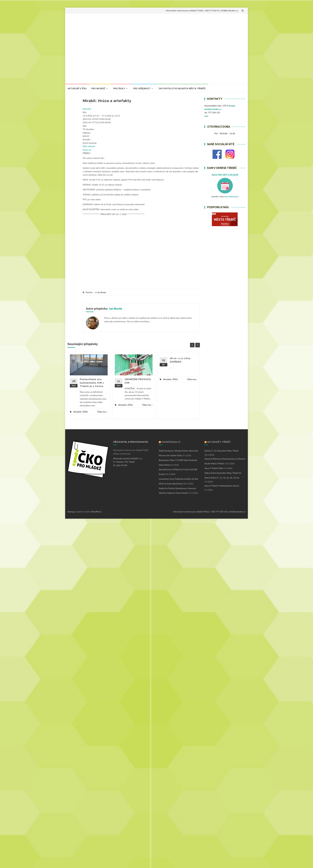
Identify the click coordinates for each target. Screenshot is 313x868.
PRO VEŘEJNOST (142, 88)
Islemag (71, 512)
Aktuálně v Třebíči (219, 442)
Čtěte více (102, 412)
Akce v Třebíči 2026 (214, 468)
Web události (89, 146)
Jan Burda (102, 292)
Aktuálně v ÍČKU (77, 88)
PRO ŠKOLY (119, 88)
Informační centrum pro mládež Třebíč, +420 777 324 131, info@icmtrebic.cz (202, 11)
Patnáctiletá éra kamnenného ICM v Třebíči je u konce (92, 383)
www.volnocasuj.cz (231, 197)
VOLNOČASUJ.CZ (171, 442)
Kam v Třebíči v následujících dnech (222, 486)
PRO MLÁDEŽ (98, 88)
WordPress (96, 512)
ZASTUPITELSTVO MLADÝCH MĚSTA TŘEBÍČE (182, 88)
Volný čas (87, 150)
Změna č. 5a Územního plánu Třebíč (222, 451)
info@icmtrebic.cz (213, 109)
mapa (232, 106)
